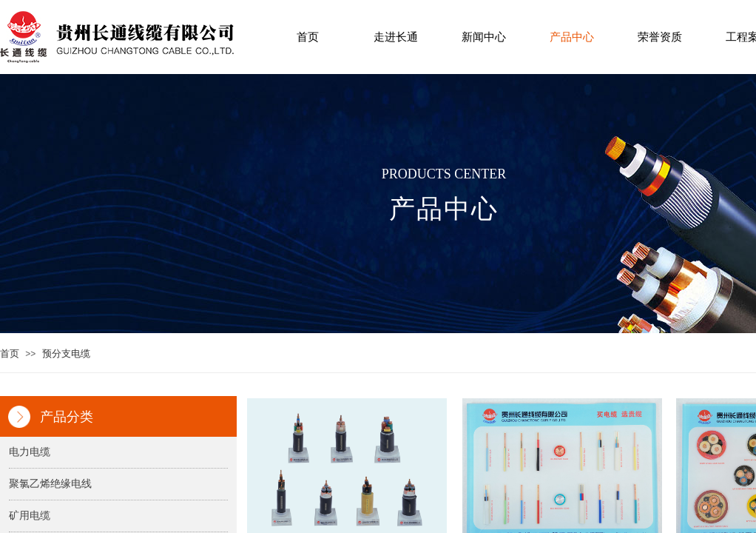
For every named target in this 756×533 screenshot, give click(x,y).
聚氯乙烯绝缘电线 (50, 484)
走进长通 (396, 37)
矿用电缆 (30, 516)
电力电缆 (30, 452)
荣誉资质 (660, 37)
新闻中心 (484, 37)
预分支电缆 (66, 353)
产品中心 (572, 37)
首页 (308, 37)
